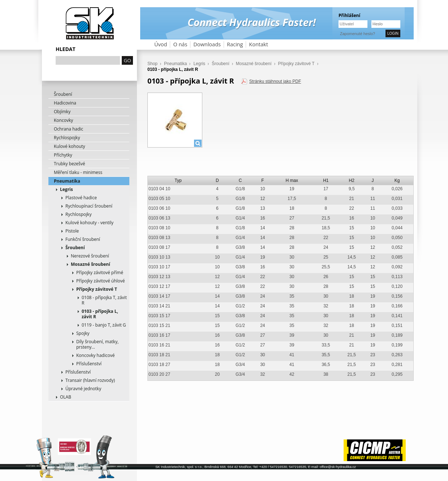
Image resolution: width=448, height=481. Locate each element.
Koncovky (63, 120)
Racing (235, 44)
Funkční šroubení (83, 239)
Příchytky (63, 155)
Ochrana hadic (68, 129)
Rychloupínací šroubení (89, 206)
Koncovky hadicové (95, 355)
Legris (66, 189)
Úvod (161, 44)
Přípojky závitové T (97, 289)
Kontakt (259, 44)
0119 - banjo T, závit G (104, 325)
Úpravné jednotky (83, 389)
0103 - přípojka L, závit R (100, 314)
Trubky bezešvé (70, 164)
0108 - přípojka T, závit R (104, 300)
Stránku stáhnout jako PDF (275, 81)
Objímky (62, 112)
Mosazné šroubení (91, 264)
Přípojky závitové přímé (100, 273)
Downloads (207, 44)
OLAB (66, 397)
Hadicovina (65, 103)
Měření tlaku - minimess (78, 172)
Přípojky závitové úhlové (101, 281)
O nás (180, 44)
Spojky (83, 333)
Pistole (72, 231)
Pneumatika (67, 181)
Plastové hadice (81, 198)
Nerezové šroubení (90, 256)
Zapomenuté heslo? (357, 34)
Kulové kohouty (70, 146)
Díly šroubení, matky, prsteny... (97, 344)
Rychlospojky (67, 138)
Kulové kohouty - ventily (89, 223)
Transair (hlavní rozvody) (90, 380)
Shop (152, 64)
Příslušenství (89, 364)
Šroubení (63, 94)
